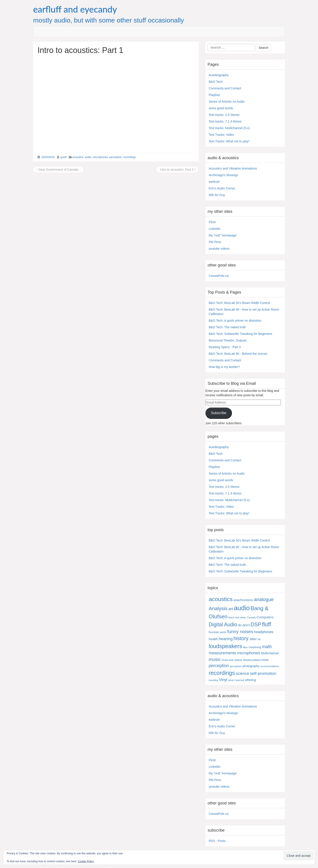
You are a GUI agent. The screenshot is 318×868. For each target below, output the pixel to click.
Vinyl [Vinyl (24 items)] (223, 680)
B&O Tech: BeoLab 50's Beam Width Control (239, 303)
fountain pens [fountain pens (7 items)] (218, 632)
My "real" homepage (223, 235)
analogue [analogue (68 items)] (264, 599)
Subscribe (219, 413)
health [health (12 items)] (213, 639)
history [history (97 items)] (241, 638)
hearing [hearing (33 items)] (226, 639)
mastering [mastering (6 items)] (255, 647)
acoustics (78, 157)
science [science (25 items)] (243, 674)
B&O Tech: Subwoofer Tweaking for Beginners (240, 334)
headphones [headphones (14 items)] (264, 632)
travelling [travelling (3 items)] (213, 680)
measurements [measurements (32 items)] (222, 653)
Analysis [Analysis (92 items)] (218, 608)
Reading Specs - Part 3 (225, 347)
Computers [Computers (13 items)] (265, 617)
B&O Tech (216, 82)
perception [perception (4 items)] (236, 666)
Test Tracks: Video (221, 135)
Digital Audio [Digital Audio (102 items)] (223, 625)
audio (88, 157)
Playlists (214, 95)
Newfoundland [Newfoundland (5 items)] (252, 660)
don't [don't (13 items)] (246, 625)
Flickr (212, 222)
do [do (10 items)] (240, 625)
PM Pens (215, 242)
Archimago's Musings (223, 175)
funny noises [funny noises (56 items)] (240, 631)
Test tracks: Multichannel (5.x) (229, 128)
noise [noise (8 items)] (265, 660)
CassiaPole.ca (219, 276)
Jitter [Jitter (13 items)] (253, 639)
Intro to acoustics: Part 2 (177, 170)
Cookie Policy (86, 861)
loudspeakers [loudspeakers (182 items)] (225, 646)
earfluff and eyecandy (75, 9)
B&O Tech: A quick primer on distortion (235, 321)
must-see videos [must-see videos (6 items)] (232, 660)
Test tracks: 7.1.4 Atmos (225, 121)
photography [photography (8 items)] (251, 666)
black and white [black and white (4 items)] (237, 617)
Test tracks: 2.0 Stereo (224, 115)
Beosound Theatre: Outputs (228, 340)
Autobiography (219, 75)
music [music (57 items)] (215, 659)
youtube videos (219, 249)
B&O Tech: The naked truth (227, 327)
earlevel (214, 182)
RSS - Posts (217, 841)
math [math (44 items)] (267, 647)
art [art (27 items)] (231, 609)
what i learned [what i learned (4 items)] (236, 680)
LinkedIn (215, 229)
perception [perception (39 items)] (219, 666)
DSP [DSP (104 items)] (256, 625)
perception (116, 157)
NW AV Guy (217, 195)
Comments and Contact (225, 88)
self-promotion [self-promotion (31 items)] (263, 673)
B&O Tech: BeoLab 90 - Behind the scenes (238, 354)
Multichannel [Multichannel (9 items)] (270, 653)
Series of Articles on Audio (227, 102)
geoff (63, 157)
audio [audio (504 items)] (242, 608)
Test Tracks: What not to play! (229, 141)
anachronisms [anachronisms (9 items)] (243, 600)
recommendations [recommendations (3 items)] (270, 666)
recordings (129, 157)
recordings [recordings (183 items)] (222, 673)
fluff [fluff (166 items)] (267, 624)
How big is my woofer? (224, 367)
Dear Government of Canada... (59, 170)
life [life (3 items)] (259, 639)
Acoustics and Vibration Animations (233, 168)
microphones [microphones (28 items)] (249, 653)
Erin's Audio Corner (222, 188)
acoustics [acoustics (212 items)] (221, 599)
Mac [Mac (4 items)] (245, 647)
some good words (221, 108)
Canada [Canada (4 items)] (251, 617)
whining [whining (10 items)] (250, 680)
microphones (100, 157)
